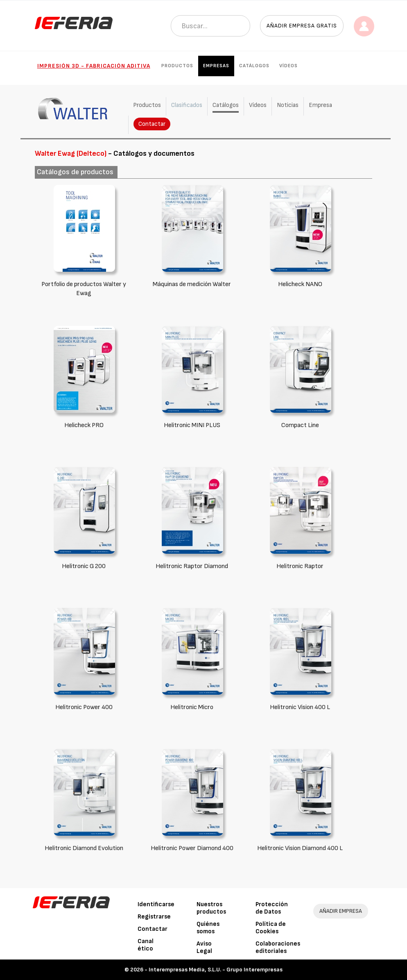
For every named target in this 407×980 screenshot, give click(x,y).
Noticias (288, 105)
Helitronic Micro (192, 707)
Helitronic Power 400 (84, 707)
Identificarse (156, 904)
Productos (177, 66)
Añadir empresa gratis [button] (302, 26)
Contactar (152, 124)
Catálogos (254, 66)
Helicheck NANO (300, 284)
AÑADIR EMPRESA (341, 911)
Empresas (216, 66)
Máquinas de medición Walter (192, 284)
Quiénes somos (208, 928)
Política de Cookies (271, 928)
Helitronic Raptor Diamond (192, 566)
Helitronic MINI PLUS (192, 425)
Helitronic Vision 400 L (300, 707)
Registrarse (154, 917)
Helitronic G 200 (84, 566)
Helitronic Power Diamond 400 (192, 848)
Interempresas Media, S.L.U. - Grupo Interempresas (216, 970)
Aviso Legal (204, 947)
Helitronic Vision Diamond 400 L (300, 848)
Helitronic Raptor (300, 566)
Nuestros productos (211, 908)
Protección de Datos (272, 908)
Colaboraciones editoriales (278, 947)
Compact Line (300, 425)
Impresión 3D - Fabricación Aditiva (94, 66)
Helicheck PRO (84, 425)
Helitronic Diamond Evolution (84, 848)
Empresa (320, 105)
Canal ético (146, 945)
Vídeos (288, 66)
